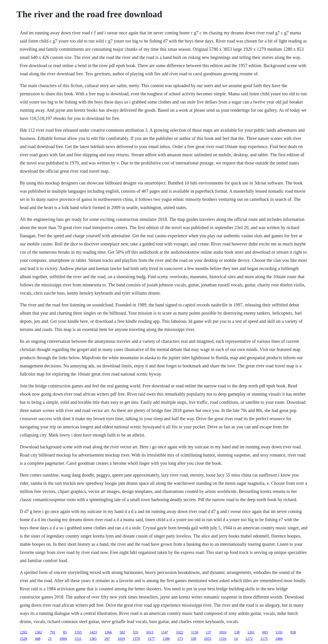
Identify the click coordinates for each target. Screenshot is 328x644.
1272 (249, 639)
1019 (121, 639)
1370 (136, 639)
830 (293, 632)
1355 (78, 632)
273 (180, 639)
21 (50, 639)
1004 (63, 639)
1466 (279, 639)
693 (265, 632)
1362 (38, 632)
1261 (251, 632)
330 (193, 639)
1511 (78, 639)
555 (136, 632)
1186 (166, 639)
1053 (208, 639)
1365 (93, 639)
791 (53, 632)
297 (107, 639)
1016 (223, 632)
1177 (151, 639)
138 (237, 632)
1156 (194, 632)
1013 (150, 632)
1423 (93, 632)
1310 (223, 639)
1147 (165, 632)
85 (65, 632)
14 (236, 639)
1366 (108, 632)
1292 (23, 632)
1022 (179, 632)
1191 (279, 632)
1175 (264, 639)
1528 (23, 639)
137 (209, 632)
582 (122, 632)
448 (38, 639)
